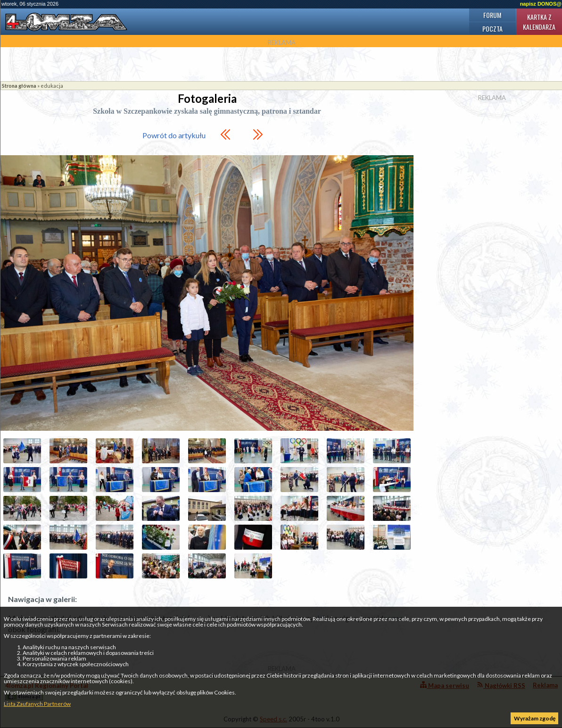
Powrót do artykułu (174, 135)
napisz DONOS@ (541, 4)
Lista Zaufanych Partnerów (37, 704)
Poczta (492, 29)
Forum (492, 15)
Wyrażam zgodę (535, 718)
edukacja (52, 86)
